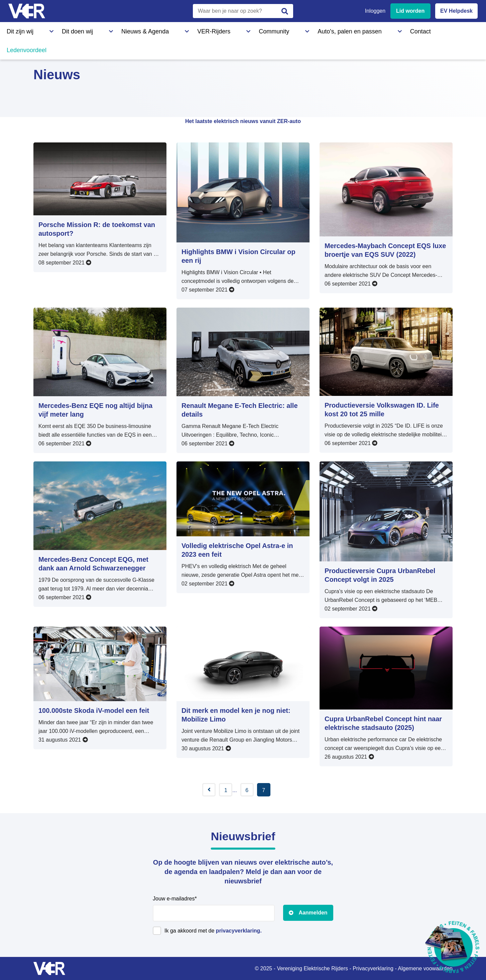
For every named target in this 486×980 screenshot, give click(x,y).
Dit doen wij (56, 30)
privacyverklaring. (239, 931)
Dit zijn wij (18, 30)
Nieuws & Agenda (102, 30)
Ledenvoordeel (329, 30)
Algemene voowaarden (425, 968)
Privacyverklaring (373, 968)
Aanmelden (313, 913)
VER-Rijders (149, 30)
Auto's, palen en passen (242, 30)
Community (189, 30)
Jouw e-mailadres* (175, 899)
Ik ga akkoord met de (213, 931)
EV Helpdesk (456, 11)
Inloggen (375, 11)
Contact (290, 30)
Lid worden (410, 11)
